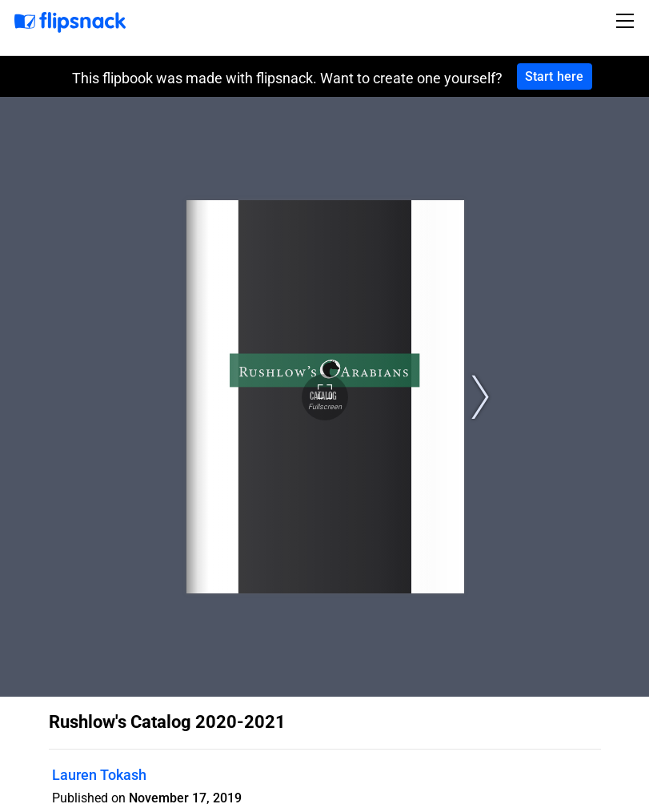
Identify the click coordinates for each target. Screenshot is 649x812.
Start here (555, 76)
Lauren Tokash (99, 775)
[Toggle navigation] (627, 21)
